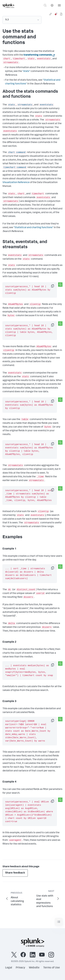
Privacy (20, 968)
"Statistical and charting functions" (33, 228)
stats (12, 105)
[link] (50, 14)
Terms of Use (52, 968)
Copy (55, 287)
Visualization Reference (16, 183)
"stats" (26, 71)
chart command (17, 152)
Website (34, 968)
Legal (9, 968)
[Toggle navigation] (59, 922)
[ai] (56, 14)
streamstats (25, 105)
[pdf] (61, 14)
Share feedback (15, 873)
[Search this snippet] (60, 285)
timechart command (15, 167)
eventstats (46, 105)
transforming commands (38, 55)
